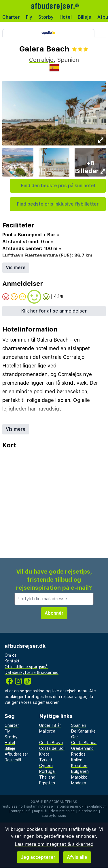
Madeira (79, 783)
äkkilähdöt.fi (97, 806)
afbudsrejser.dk (70, 806)
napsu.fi (41, 811)
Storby (46, 17)
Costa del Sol (52, 748)
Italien (77, 760)
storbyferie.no (54, 816)
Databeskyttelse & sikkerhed (32, 672)
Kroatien (79, 766)
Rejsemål (13, 760)
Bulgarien (80, 771)
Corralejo (41, 60)
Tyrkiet (46, 760)
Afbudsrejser (16, 754)
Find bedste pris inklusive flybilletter (58, 204)
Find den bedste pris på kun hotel (58, 186)
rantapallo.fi (21, 811)
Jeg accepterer (38, 857)
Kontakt (12, 661)
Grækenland (82, 748)
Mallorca (47, 731)
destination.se (63, 811)
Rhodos (78, 754)
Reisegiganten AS (61, 802)
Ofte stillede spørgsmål (26, 667)
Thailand (47, 777)
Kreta (44, 754)
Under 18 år (50, 725)
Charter (11, 17)
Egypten (47, 783)
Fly (29, 17)
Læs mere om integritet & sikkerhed (54, 844)
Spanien (79, 725)
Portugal (47, 771)
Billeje (85, 17)
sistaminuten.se (40, 806)
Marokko (79, 777)
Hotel (66, 17)
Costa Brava (51, 743)
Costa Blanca (84, 743)
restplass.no (12, 806)
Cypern (46, 766)
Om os (11, 655)
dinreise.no (88, 811)
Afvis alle (77, 857)
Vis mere (16, 268)
